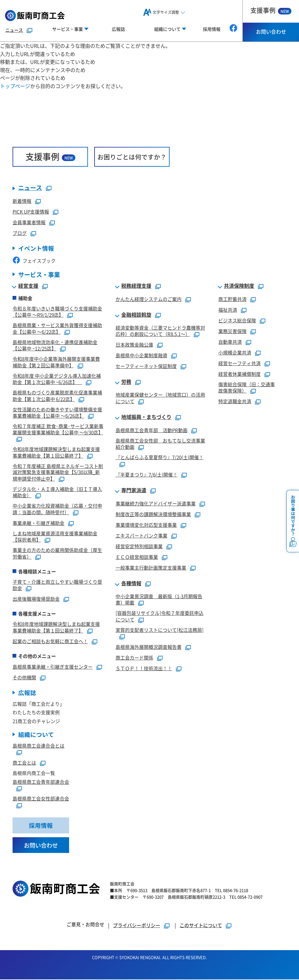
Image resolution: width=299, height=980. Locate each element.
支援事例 (271, 10)
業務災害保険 (232, 331)
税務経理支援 (136, 286)
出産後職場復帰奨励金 (36, 599)
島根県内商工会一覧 (34, 774)
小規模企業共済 (235, 353)
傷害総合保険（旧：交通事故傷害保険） (247, 388)
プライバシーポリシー (137, 926)
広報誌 (118, 29)
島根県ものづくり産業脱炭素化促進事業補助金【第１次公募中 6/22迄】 (57, 396)
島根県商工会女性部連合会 (41, 799)
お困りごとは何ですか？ (132, 157)
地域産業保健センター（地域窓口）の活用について (160, 398)
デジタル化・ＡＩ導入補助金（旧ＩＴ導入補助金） (57, 493)
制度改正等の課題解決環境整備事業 (153, 514)
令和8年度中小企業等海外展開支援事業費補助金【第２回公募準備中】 (56, 362)
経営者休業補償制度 (239, 374)
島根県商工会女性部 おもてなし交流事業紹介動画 (160, 444)
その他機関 (24, 678)
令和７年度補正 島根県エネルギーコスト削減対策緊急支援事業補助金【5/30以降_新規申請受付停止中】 (58, 473)
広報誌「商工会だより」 (38, 704)
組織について (36, 735)
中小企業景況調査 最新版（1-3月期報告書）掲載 (159, 600)
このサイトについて (201, 926)
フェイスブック (34, 261)
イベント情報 (36, 249)
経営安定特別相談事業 (139, 546)
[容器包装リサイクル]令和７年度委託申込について (160, 616)
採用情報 (212, 29)
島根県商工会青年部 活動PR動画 (152, 430)
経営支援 (28, 286)
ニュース (14, 30)
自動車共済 (230, 342)
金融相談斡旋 (136, 315)
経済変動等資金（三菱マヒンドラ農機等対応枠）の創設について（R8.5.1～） (160, 331)
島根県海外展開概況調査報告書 (149, 647)
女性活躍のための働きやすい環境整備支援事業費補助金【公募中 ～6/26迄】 (57, 413)
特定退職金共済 (235, 401)
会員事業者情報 (29, 223)
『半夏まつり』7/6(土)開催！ (147, 475)
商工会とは (24, 763)
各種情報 (131, 584)
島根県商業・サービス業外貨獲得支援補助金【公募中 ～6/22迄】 (57, 329)
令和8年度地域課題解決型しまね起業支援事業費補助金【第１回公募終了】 (56, 453)
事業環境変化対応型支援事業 (146, 525)
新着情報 (22, 201)
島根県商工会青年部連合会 (41, 782)
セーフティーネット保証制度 (146, 366)
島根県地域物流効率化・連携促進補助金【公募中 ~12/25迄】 (55, 346)
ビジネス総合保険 (237, 321)
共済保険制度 (239, 286)
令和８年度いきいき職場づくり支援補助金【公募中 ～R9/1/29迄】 (57, 312)
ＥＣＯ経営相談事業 (137, 557)
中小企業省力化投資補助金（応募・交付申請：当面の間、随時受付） (57, 509)
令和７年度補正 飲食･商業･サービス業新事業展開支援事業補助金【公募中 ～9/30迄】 (58, 429)
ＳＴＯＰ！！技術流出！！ (144, 668)
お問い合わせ (271, 31)
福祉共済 (228, 310)
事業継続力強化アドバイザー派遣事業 (156, 504)
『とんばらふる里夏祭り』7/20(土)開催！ (160, 457)
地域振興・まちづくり (146, 417)
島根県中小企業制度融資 (141, 356)
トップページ (15, 86)
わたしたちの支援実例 (36, 713)
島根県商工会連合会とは (38, 746)
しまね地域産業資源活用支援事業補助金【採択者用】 (55, 537)
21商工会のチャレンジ (36, 721)
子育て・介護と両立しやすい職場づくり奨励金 (57, 585)
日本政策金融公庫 (134, 345)
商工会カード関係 (134, 658)
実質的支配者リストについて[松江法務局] (160, 630)
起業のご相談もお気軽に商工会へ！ (50, 641)
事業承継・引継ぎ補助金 (38, 523)
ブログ (20, 233)
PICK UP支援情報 (31, 212)
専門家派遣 (134, 491)
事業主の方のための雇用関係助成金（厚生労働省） (57, 554)
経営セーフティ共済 (239, 363)
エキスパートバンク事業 (141, 536)
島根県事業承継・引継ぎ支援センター (53, 667)
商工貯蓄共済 (232, 299)
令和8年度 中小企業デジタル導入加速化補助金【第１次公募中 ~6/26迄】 (57, 379)
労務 (126, 382)
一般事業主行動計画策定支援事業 (151, 568)
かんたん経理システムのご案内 (149, 299)
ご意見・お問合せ (85, 925)
